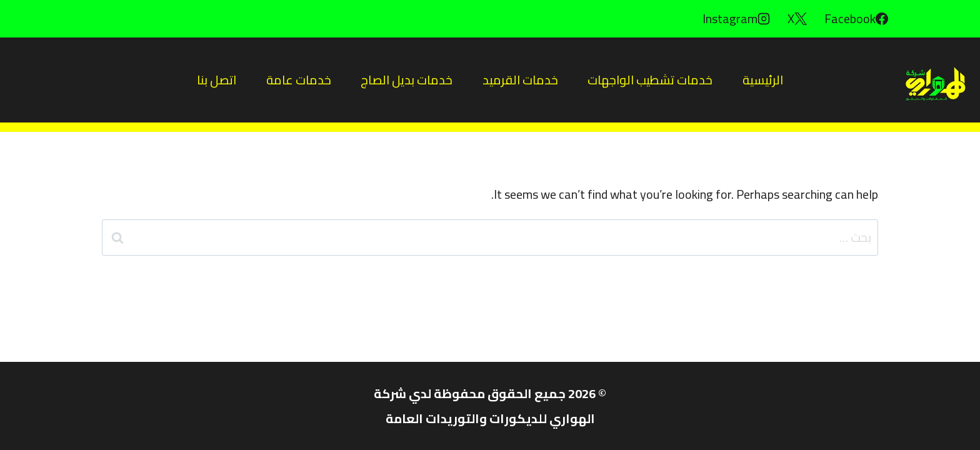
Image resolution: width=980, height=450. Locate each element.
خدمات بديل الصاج (407, 80)
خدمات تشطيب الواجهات (650, 80)
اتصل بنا (217, 80)
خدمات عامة (299, 80)
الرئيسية (763, 80)
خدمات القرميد (520, 80)
